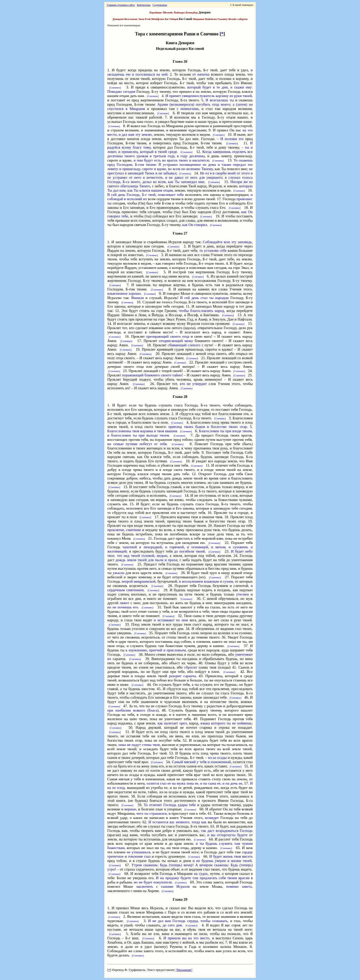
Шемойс (168, 12)
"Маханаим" (184, 970)
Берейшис (156, 12)
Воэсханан (131, 19)
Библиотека (144, 5)
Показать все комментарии (124, 25)
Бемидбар (192, 12)
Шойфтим (158, 19)
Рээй (148, 19)
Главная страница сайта (121, 5)
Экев (141, 19)
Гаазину (223, 19)
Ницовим (199, 19)
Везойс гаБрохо (238, 19)
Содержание (160, 5)
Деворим (118, 19)
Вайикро (179, 12)
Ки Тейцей (172, 19)
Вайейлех (211, 19)
